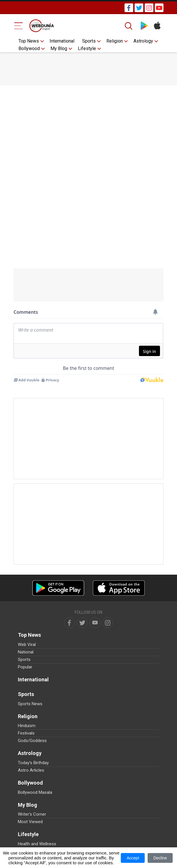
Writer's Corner (32, 814)
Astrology (143, 41)
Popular (25, 667)
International (62, 41)
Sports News (30, 704)
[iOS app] (119, 588)
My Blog (59, 48)
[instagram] (108, 623)
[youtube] (95, 623)
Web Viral (27, 645)
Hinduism (27, 726)
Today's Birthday (33, 763)
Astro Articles (31, 770)
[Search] (129, 26)
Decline (160, 858)
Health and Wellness (37, 844)
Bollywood (29, 48)
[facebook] (69, 623)
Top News (29, 41)
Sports (89, 41)
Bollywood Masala (35, 792)
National (26, 652)
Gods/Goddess (32, 741)
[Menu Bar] (19, 26)
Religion (115, 41)
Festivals (26, 733)
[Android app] (58, 588)
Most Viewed (30, 822)
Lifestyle (87, 48)
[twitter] (82, 623)
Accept (133, 858)
